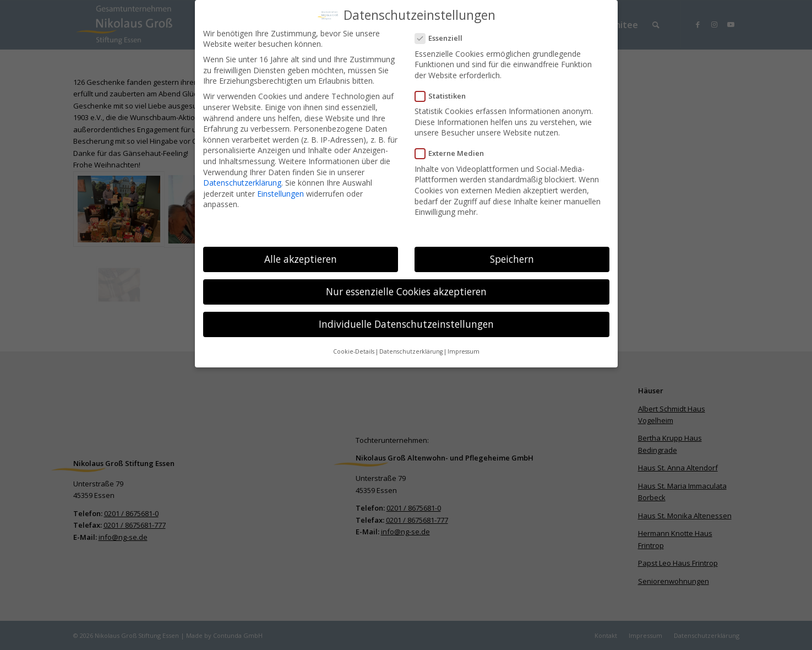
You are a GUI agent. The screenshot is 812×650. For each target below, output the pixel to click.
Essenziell (443, 34)
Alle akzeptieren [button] (301, 254)
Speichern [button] (512, 254)
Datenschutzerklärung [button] (411, 347)
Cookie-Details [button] (354, 347)
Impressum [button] (464, 347)
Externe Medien (454, 149)
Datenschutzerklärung (242, 178)
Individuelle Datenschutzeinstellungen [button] (406, 319)
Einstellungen (280, 189)
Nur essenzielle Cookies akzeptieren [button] (406, 286)
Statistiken (445, 91)
